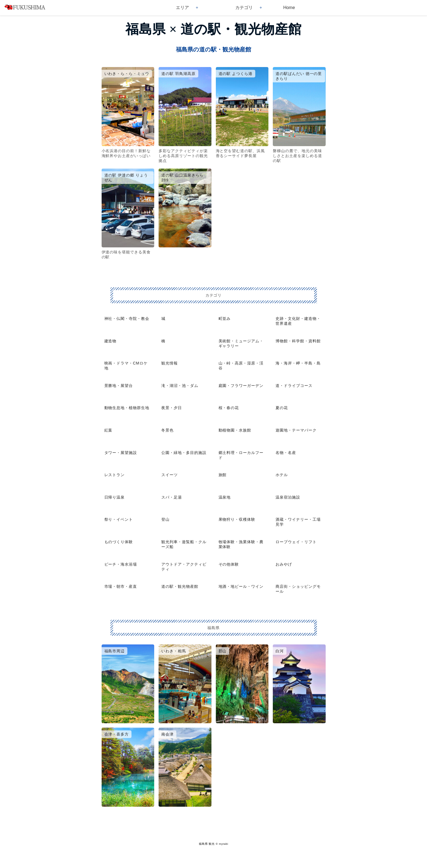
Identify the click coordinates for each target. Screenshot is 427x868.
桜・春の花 (229, 408)
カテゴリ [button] (244, 8)
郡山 (223, 651)
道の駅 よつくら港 (236, 74)
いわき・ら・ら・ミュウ (127, 74)
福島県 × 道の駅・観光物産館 (213, 29)
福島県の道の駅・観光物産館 (213, 49)
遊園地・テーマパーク (296, 430)
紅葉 (108, 430)
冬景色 (167, 430)
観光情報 (170, 363)
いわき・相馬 (174, 651)
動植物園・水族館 (235, 430)
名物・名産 (286, 453)
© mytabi (222, 844)
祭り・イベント (119, 519)
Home (289, 8)
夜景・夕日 (172, 408)
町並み (225, 319)
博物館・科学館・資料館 (298, 341)
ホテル (282, 475)
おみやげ (284, 564)
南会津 (167, 734)
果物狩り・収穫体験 (237, 519)
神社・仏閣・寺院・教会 (127, 319)
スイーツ (170, 475)
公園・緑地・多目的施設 (184, 453)
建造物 (111, 341)
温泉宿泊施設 (288, 497)
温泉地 (225, 497)
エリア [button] (182, 8)
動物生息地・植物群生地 (127, 408)
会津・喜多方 (117, 734)
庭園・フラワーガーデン (241, 386)
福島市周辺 (115, 651)
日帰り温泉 (115, 497)
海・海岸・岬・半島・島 (298, 363)
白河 (280, 651)
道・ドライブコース (294, 386)
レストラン (115, 475)
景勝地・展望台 (119, 386)
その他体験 (229, 564)
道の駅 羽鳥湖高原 (178, 74)
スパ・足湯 (172, 497)
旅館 (223, 475)
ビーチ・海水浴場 (121, 564)
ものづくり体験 (119, 542)
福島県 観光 (207, 844)
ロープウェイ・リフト (296, 542)
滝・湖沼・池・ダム (180, 386)
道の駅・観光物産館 (180, 586)
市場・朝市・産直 (121, 586)
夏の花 (282, 408)
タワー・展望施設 (121, 453)
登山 (165, 519)
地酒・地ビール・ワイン (241, 586)
